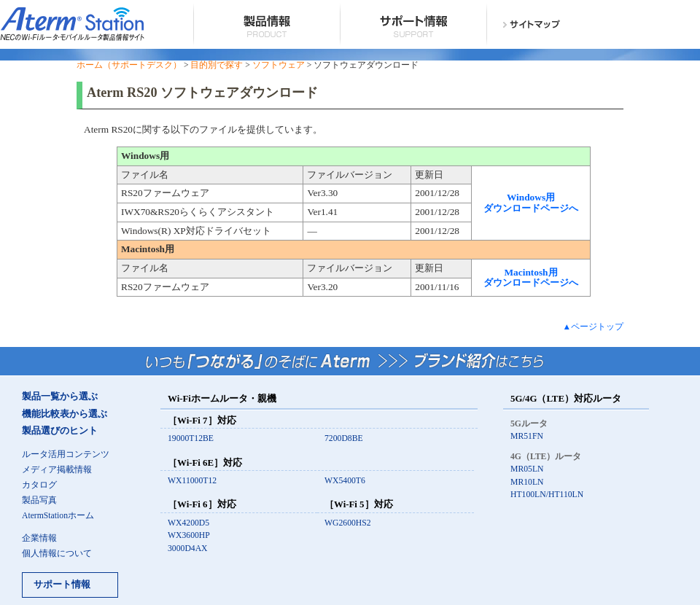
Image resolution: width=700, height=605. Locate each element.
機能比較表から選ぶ (65, 414)
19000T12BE (191, 438)
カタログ (39, 485)
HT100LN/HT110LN (547, 495)
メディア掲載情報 (57, 470)
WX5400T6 (345, 481)
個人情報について (57, 554)
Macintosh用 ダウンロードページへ (531, 278)
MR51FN (527, 436)
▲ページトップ (593, 327)
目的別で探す (217, 65)
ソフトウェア (279, 65)
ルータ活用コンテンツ (66, 454)
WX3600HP (189, 535)
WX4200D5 (188, 523)
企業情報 (39, 538)
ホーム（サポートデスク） (129, 65)
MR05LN (527, 469)
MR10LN (527, 482)
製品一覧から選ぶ (60, 397)
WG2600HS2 (348, 523)
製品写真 (39, 500)
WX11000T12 (192, 481)
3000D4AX (188, 549)
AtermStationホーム (58, 516)
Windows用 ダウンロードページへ (531, 203)
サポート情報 (62, 585)
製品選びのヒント (60, 431)
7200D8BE (344, 438)
